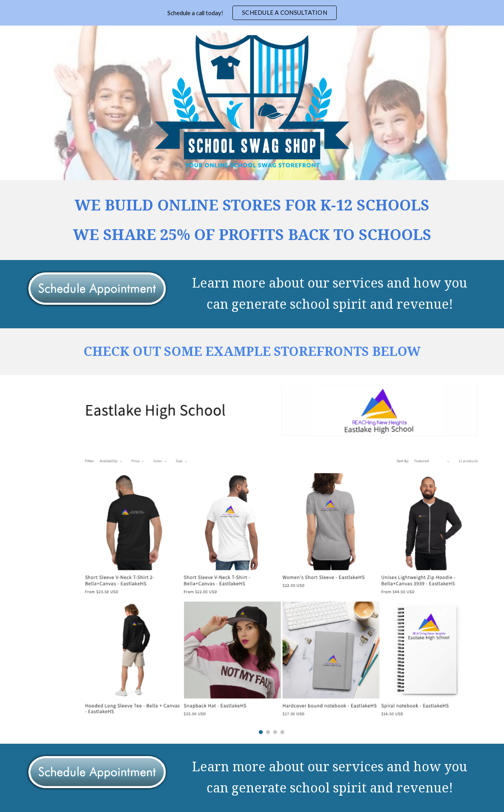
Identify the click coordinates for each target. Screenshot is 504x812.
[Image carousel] (272, 559)
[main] (252, 220)
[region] (252, 13)
